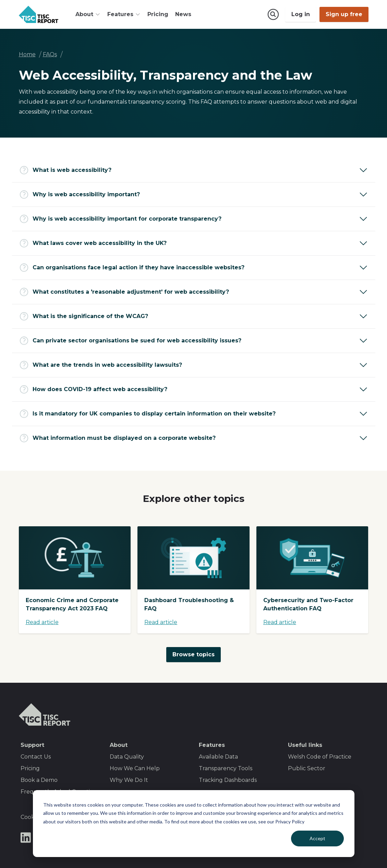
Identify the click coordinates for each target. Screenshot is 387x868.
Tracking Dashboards (228, 780)
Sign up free (344, 14)
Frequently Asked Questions (60, 792)
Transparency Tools (226, 768)
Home (27, 54)
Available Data (218, 757)
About (119, 745)
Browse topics (193, 654)
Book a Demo (39, 780)
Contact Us (36, 757)
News (183, 14)
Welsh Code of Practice (320, 757)
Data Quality (127, 757)
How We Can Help (135, 768)
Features (212, 745)
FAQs (50, 54)
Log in (301, 14)
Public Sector (307, 768)
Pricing (158, 14)
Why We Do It (129, 780)
